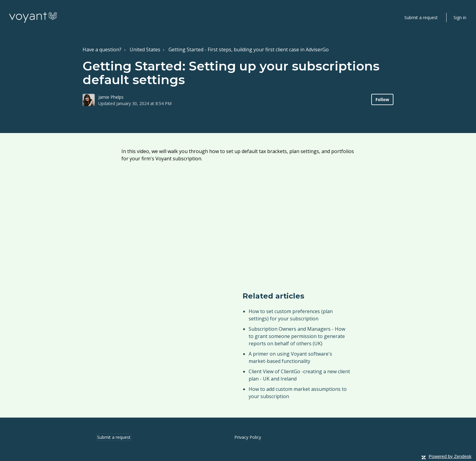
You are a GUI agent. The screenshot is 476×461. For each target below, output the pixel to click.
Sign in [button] (460, 17)
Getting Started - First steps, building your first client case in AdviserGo (249, 50)
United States (145, 50)
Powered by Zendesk (450, 456)
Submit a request (421, 17)
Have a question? (102, 50)
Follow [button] (382, 99)
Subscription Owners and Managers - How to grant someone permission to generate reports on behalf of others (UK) (297, 336)
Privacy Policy (248, 437)
